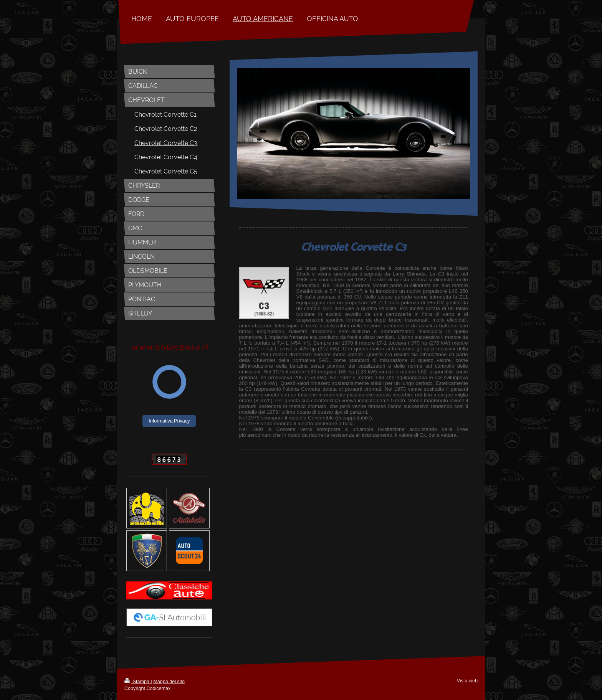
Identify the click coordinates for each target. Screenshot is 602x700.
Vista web (467, 681)
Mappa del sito (169, 682)
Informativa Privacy (169, 421)
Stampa (137, 682)
